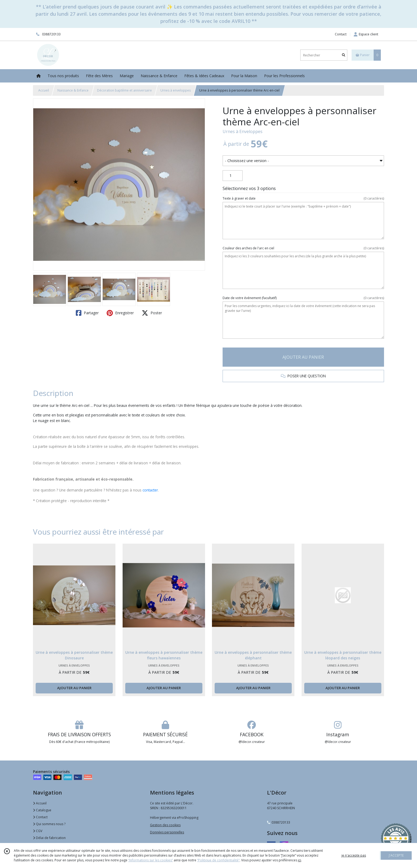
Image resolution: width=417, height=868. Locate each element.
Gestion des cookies (165, 825)
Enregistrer (120, 313)
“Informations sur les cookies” (151, 860)
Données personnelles (167, 832)
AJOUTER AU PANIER (303, 357)
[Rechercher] (344, 55)
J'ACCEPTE (396, 855)
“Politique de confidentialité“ (218, 860)
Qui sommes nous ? (49, 824)
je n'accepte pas (354, 855)
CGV (38, 831)
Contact (341, 34)
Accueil (44, 90)
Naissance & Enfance (73, 90)
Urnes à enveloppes (176, 90)
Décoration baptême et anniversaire (124, 90)
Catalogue (42, 810)
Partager (87, 313)
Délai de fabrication (49, 838)
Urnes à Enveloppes (243, 131)
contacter (150, 490)
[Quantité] (233, 176)
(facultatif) (303, 298)
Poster (152, 313)
